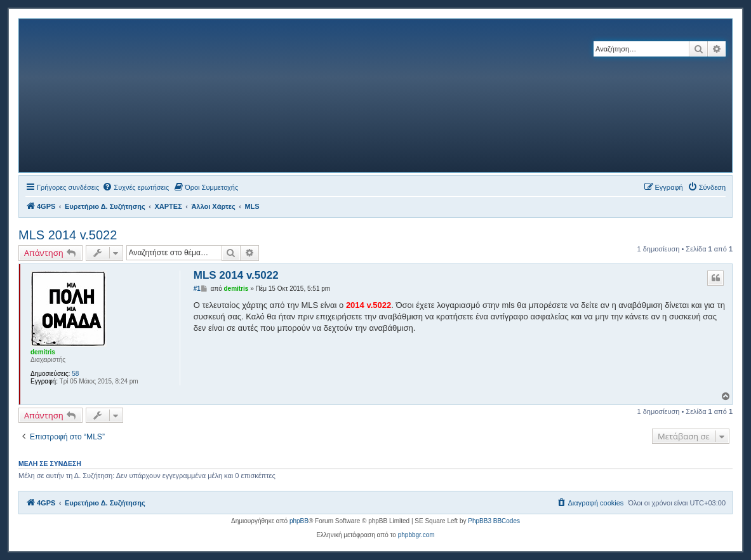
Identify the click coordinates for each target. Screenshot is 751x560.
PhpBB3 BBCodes (494, 521)
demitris (43, 352)
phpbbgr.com (416, 535)
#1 (197, 289)
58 (75, 374)
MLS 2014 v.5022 (68, 235)
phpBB (299, 521)
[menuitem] (136, 187)
